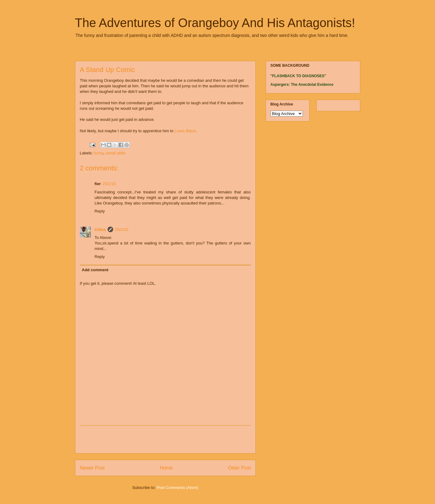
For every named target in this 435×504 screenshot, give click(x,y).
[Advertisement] (165, 439)
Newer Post (92, 468)
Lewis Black (185, 131)
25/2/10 (109, 184)
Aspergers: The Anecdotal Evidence (302, 85)
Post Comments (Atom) (178, 488)
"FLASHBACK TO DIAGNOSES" (298, 76)
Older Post (239, 468)
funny (99, 153)
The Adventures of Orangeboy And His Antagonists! (215, 23)
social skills (115, 153)
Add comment (95, 270)
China (100, 230)
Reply (100, 211)
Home (166, 468)
